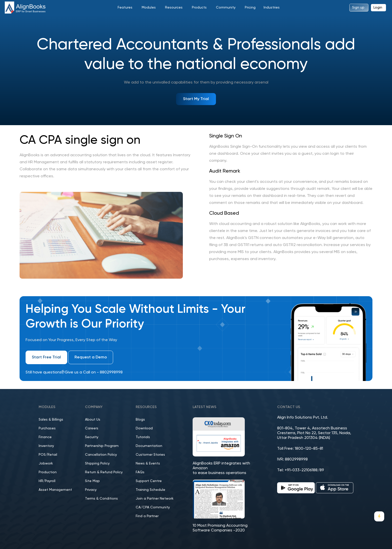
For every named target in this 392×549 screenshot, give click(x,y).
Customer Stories (150, 455)
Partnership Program (102, 446)
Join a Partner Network (155, 499)
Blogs (140, 420)
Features (125, 8)
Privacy (91, 490)
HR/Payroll (47, 481)
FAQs (140, 472)
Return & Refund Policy (104, 472)
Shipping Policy (97, 463)
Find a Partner (147, 516)
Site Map (92, 481)
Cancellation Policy (101, 455)
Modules (149, 8)
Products (199, 8)
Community (226, 8)
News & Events (148, 463)
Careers (92, 428)
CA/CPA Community (153, 507)
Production (48, 472)
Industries (272, 8)
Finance (45, 437)
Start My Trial (196, 99)
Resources (174, 8)
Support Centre (149, 481)
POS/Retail (48, 455)
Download (144, 428)
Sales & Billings (51, 420)
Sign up (358, 8)
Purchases (47, 428)
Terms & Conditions (101, 499)
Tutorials (143, 437)
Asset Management (55, 490)
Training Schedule (150, 490)
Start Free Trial (46, 357)
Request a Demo (91, 357)
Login (378, 8)
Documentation (149, 446)
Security (92, 437)
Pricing (250, 8)
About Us (93, 420)
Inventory (46, 446)
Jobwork (46, 463)
